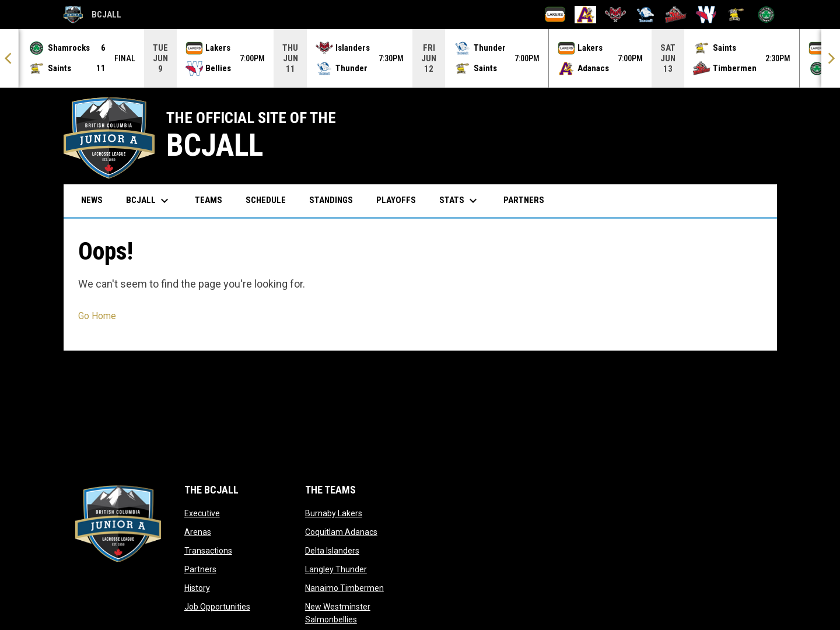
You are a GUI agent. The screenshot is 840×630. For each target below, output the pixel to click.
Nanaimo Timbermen (344, 587)
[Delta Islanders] (616, 15)
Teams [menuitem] (209, 199)
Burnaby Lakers (334, 513)
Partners (200, 569)
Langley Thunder (336, 569)
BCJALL (92, 15)
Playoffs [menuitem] (396, 199)
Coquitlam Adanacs (341, 531)
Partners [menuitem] (524, 199)
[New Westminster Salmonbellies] (706, 15)
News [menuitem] (92, 199)
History (197, 587)
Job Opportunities (217, 606)
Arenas (198, 531)
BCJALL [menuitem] (149, 200)
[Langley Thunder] (645, 15)
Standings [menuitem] (331, 199)
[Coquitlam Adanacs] (585, 15)
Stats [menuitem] (460, 200)
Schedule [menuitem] (266, 199)
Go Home (97, 315)
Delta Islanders (332, 550)
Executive (202, 513)
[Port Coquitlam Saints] (736, 15)
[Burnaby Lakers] (555, 15)
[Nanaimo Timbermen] (676, 15)
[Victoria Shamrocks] (766, 15)
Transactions (208, 550)
